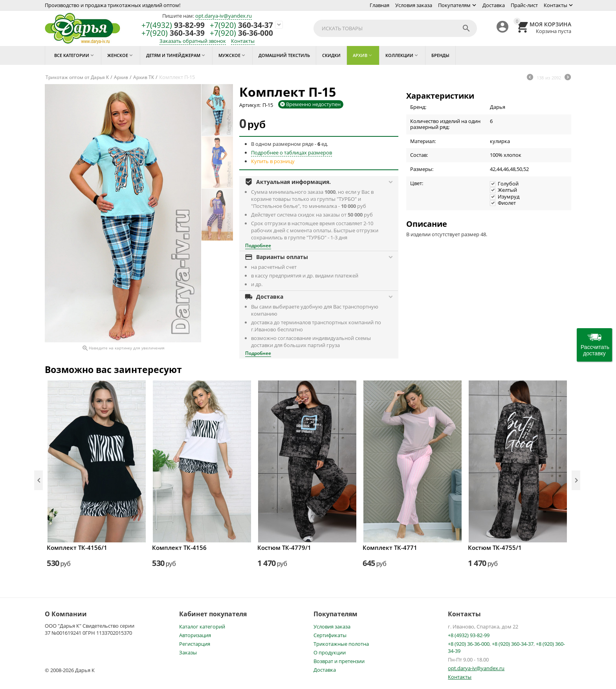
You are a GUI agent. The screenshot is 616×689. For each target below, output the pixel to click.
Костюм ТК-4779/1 (284, 548)
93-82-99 (173, 25)
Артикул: (250, 105)
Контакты (555, 5)
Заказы (188, 652)
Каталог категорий (202, 627)
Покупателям (454, 5)
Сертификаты (330, 635)
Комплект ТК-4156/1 (77, 548)
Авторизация (195, 635)
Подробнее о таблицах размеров (291, 152)
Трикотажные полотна (341, 644)
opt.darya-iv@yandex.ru (224, 16)
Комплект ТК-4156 (179, 548)
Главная (379, 5)
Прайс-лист (524, 5)
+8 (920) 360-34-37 (513, 644)
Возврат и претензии (339, 661)
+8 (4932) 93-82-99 (469, 635)
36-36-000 (241, 33)
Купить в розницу (273, 161)
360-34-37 (241, 25)
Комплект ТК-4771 (390, 548)
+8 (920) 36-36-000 (469, 644)
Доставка (494, 5)
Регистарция (195, 644)
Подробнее (258, 245)
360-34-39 (173, 33)
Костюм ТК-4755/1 (495, 548)
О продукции (330, 652)
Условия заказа (414, 5)
